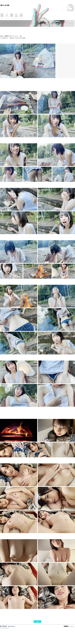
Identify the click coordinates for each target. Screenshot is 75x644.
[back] (37, 622)
